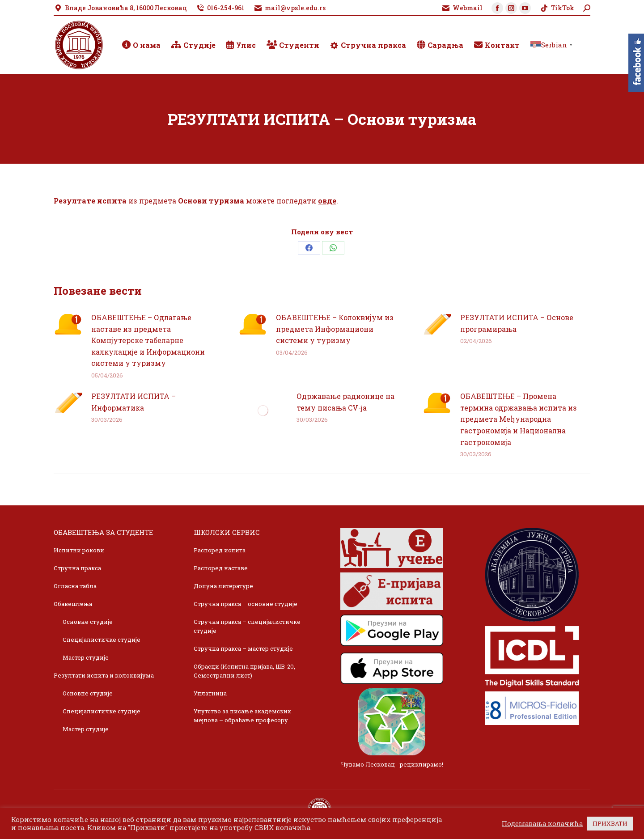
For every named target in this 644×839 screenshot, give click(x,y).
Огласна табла (75, 586)
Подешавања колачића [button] (542, 824)
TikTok (557, 8)
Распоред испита (220, 550)
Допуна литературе (223, 586)
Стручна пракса (77, 568)
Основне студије (88, 622)
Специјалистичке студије (102, 640)
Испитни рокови (79, 550)
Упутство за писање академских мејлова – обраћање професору (242, 716)
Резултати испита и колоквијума (104, 675)
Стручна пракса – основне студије (246, 604)
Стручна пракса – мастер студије (243, 648)
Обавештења (73, 604)
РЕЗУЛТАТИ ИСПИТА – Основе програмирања (517, 323)
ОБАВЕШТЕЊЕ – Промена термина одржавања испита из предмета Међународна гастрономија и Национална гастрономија (519, 419)
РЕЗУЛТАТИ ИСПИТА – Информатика (133, 402)
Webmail (462, 8)
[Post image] (68, 324)
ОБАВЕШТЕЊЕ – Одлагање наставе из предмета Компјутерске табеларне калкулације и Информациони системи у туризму (148, 340)
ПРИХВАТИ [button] (610, 823)
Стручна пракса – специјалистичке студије (247, 626)
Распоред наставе (221, 568)
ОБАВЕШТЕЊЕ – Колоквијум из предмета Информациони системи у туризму (335, 329)
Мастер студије (86, 657)
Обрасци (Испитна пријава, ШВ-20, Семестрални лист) (244, 671)
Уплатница (210, 693)
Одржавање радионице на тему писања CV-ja (345, 402)
